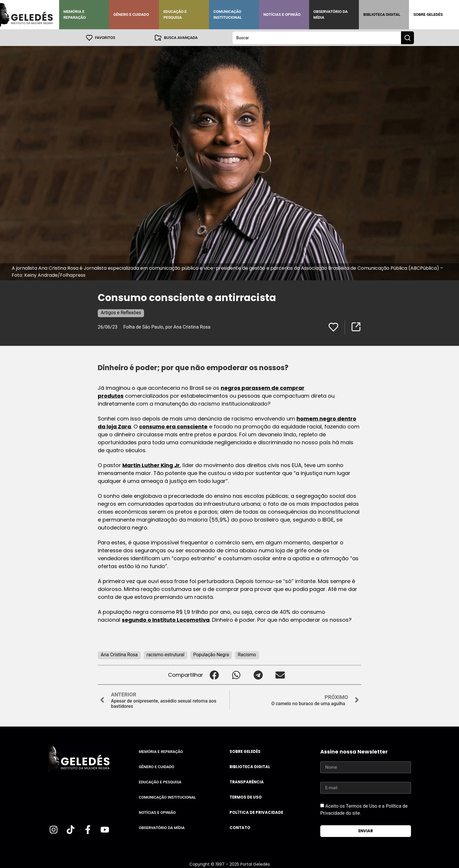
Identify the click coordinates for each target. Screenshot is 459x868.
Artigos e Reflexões (121, 312)
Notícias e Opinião (282, 14)
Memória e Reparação (75, 14)
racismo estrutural (166, 654)
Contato (240, 827)
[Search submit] (407, 37)
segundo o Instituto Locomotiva (166, 620)
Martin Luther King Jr (151, 465)
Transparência (247, 782)
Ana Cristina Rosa (119, 654)
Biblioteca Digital (382, 14)
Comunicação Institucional (228, 14)
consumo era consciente (173, 426)
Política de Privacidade (256, 812)
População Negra (211, 654)
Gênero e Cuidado (131, 14)
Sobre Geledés (428, 14)
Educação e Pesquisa (175, 14)
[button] (214, 675)
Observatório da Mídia (331, 14)
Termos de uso (246, 797)
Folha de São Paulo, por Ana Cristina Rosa (167, 327)
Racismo (247, 654)
